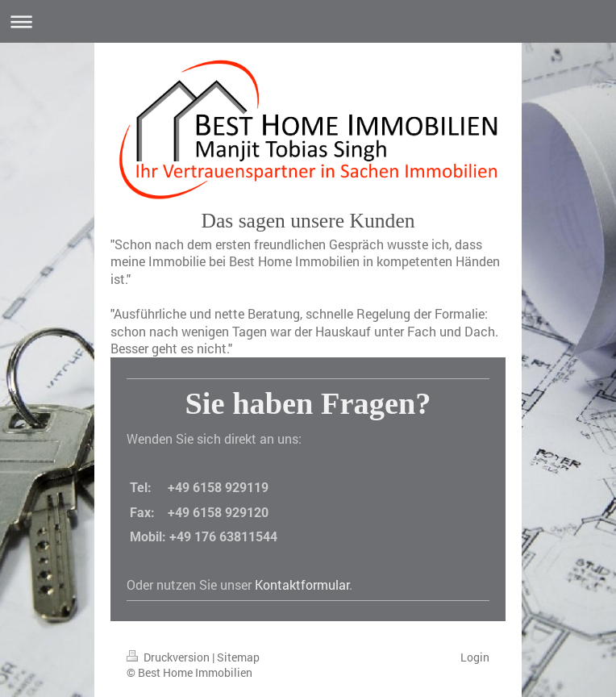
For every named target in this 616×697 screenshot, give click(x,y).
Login (475, 657)
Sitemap (238, 657)
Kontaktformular (302, 584)
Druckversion (169, 657)
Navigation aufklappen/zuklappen (308, 21)
